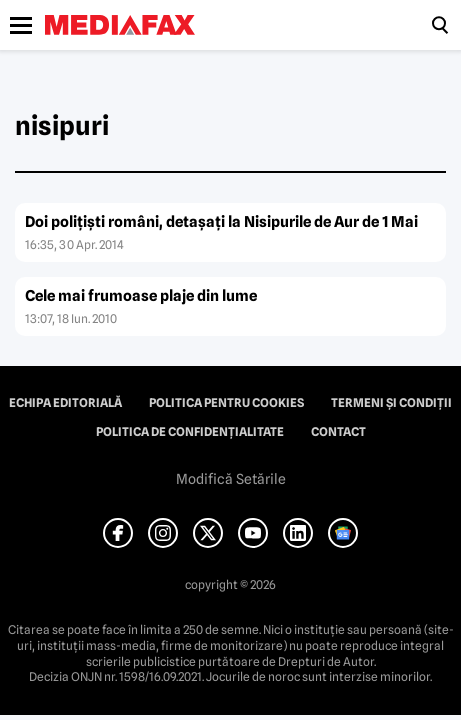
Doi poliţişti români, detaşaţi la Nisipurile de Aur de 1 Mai (221, 222)
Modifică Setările (231, 479)
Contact (338, 432)
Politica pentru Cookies (226, 403)
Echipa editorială (65, 403)
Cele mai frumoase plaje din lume (141, 296)
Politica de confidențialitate (190, 432)
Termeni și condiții (391, 403)
